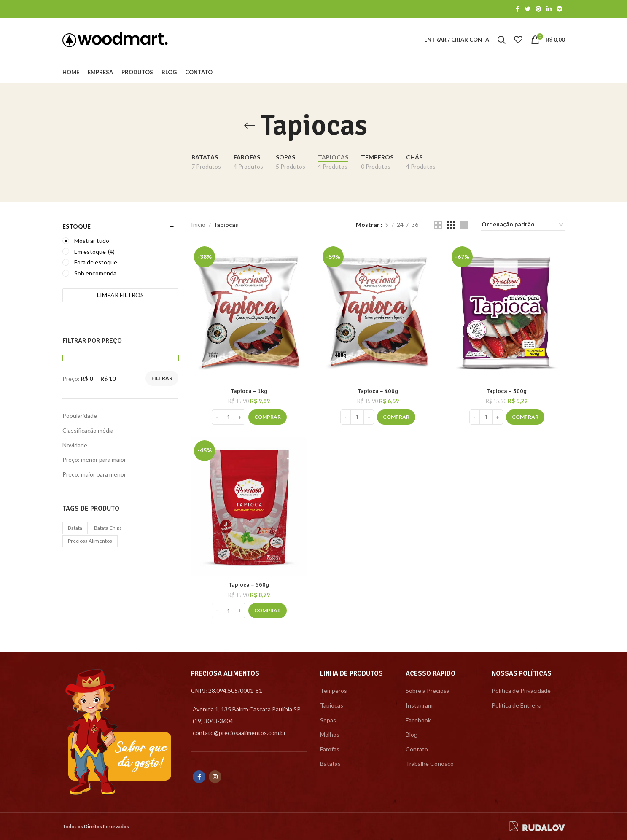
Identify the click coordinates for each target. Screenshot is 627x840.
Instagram (419, 705)
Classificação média (88, 430)
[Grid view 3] (451, 225)
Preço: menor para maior (94, 459)
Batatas (330, 763)
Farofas (330, 749)
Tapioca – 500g (507, 391)
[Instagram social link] (215, 777)
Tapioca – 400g (378, 391)
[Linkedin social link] (549, 9)
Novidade (75, 445)
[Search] (502, 40)
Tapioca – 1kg (249, 391)
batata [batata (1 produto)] (75, 528)
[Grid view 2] (438, 225)
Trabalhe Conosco (430, 763)
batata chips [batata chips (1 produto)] (108, 528)
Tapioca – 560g (249, 585)
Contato (417, 749)
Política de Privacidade (521, 691)
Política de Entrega (517, 705)
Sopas (328, 720)
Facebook (418, 720)
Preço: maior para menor (94, 474)
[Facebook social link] (518, 9)
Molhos (330, 734)
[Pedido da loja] (523, 225)
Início (199, 225)
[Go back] (250, 126)
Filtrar (162, 378)
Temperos (334, 691)
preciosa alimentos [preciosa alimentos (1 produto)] (90, 541)
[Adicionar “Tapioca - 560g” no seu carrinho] (268, 611)
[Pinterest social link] (538, 9)
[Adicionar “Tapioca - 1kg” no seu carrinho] (268, 417)
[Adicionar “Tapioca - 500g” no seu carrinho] (525, 417)
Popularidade (80, 416)
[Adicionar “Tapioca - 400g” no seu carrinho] (396, 417)
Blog (412, 734)
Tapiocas (332, 705)
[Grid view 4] (464, 225)
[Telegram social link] (560, 9)
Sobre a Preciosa (428, 691)
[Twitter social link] (527, 9)
